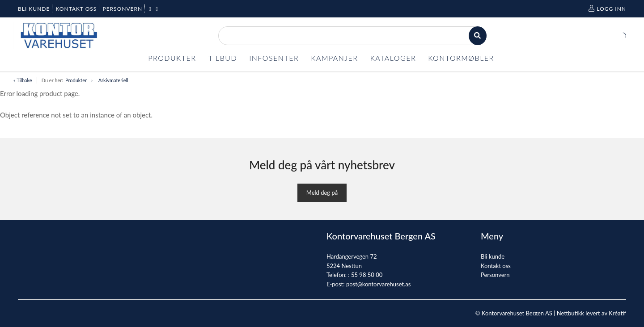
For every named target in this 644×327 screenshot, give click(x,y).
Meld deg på (322, 193)
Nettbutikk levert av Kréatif (591, 313)
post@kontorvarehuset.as (378, 284)
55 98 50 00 (367, 275)
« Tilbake (23, 80)
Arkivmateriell (113, 80)
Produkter (76, 80)
